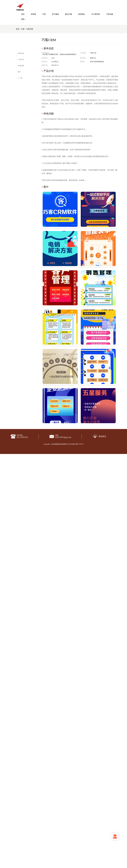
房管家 (33, 14)
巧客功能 (110, 14)
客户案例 (55, 14)
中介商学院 (96, 14)
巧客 (44, 14)
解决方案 (69, 14)
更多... (23, 19)
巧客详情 (30, 29)
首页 (23, 14)
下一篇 (20, 78)
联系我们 (82, 14)
